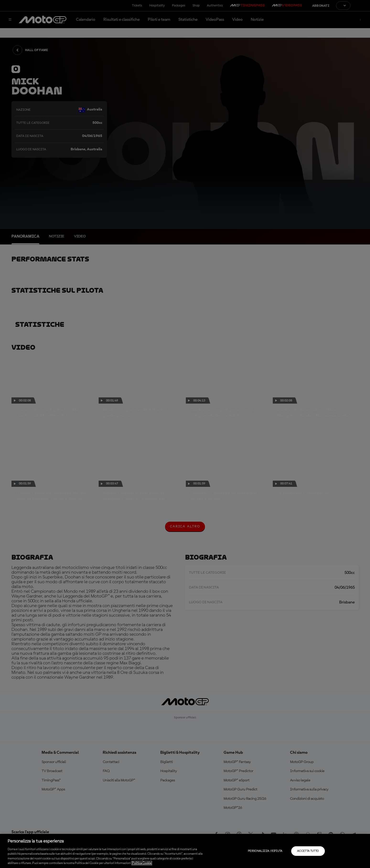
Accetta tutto (308, 851)
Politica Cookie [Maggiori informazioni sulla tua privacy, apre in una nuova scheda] (142, 863)
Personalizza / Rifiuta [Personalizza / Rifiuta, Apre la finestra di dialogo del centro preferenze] (265, 851)
